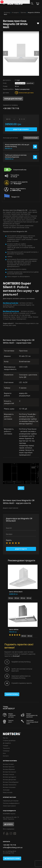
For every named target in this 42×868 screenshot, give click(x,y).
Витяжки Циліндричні (10, 777)
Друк (21, 488)
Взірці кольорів (8, 792)
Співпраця (6, 751)
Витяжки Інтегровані (9, 787)
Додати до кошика (21, 129)
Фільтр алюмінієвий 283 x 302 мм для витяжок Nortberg (17, 146)
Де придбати (7, 743)
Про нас (5, 738)
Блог (4, 753)
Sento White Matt (16, 592)
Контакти (6, 756)
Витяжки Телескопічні (10, 785)
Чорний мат (30, 83)
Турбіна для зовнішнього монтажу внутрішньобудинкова (16, 156)
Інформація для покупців (11, 801)
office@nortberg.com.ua (13, 848)
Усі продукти (15, 12)
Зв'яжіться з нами (12, 859)
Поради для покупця (13, 99)
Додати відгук (21, 549)
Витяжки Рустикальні (10, 772)
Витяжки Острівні (8, 764)
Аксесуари (6, 790)
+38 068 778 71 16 (11, 108)
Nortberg (7, 12)
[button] (5, 53)
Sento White (14, 630)
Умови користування (9, 806)
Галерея (6, 746)
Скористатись (12, 694)
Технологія (6, 748)
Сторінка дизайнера (9, 741)
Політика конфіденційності (11, 803)
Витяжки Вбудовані (9, 769)
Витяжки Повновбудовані (11, 782)
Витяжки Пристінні (9, 767)
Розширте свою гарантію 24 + (19, 183)
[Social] (4, 834)
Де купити (9, 824)
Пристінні (23, 12)
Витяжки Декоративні (10, 780)
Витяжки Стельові (9, 774)
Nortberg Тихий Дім (11, 303)
